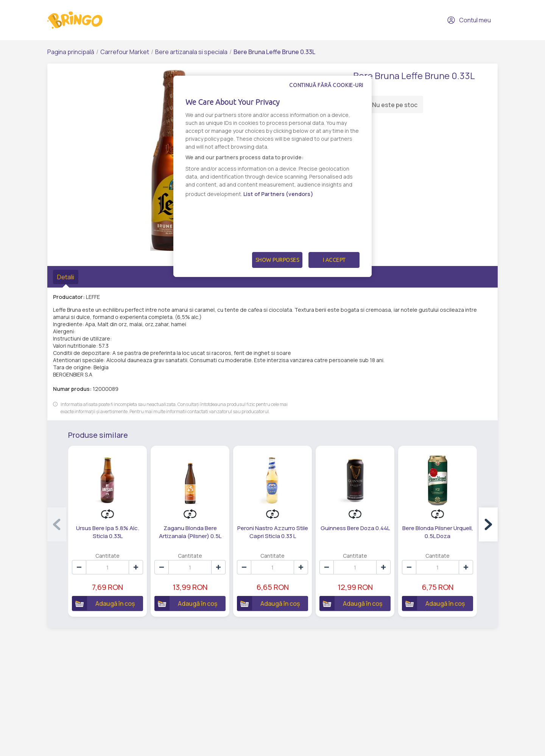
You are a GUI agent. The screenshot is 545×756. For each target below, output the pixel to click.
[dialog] (272, 176)
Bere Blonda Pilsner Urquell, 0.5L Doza (438, 532)
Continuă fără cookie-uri (326, 85)
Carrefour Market (125, 52)
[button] (488, 524)
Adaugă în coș (103, 603)
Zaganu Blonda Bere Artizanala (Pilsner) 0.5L (190, 532)
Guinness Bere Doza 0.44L (355, 528)
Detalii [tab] (66, 277)
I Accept (334, 260)
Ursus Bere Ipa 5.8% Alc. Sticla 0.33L (108, 532)
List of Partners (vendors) (278, 194)
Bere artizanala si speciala (191, 52)
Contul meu (469, 20)
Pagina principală (71, 52)
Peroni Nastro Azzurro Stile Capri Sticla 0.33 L (273, 532)
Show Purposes (277, 260)
